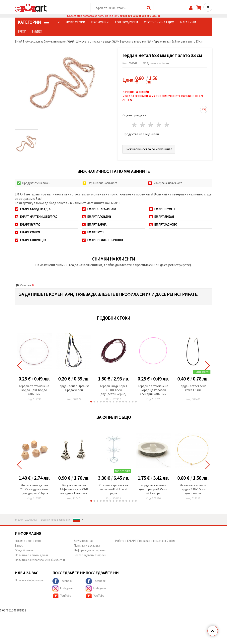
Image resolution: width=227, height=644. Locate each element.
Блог (22, 31)
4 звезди (159, 125)
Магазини (188, 22)
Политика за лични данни (31, 555)
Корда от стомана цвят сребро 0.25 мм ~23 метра (153, 489)
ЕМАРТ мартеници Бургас (36, 217)
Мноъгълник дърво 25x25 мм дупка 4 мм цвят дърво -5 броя (34, 489)
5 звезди (167, 125)
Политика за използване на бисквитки (40, 560)
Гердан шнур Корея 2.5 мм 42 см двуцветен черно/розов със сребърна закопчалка (114, 390)
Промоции (100, 22)
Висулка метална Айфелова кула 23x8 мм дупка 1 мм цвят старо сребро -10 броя (74, 489)
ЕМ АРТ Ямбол (161, 217)
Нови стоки (76, 22)
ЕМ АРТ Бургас (27, 224)
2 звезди (143, 125)
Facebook (62, 581)
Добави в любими (156, 63)
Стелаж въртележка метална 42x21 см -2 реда (114, 489)
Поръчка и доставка (87, 545)
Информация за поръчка (90, 550)
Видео (37, 31)
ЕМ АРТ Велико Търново (102, 240)
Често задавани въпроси (90, 555)
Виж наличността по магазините (149, 149)
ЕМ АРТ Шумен (162, 209)
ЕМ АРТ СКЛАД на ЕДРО (33, 209)
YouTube (62, 596)
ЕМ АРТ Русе (93, 232)
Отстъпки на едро (159, 22)
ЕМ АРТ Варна (94, 224)
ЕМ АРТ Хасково (163, 224)
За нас (19, 545)
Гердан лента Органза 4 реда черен (74, 388)
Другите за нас (83, 541)
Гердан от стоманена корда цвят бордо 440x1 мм (34, 390)
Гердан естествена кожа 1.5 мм (193, 388)
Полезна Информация (29, 580)
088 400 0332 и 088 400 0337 (140, 16)
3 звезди (151, 125)
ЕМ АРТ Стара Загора (99, 209)
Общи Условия (24, 550)
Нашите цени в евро (28, 541)
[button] (91, 402)
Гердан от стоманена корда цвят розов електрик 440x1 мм (153, 390)
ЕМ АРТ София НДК (30, 240)
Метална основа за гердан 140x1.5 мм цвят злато (193, 489)
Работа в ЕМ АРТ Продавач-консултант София (145, 541)
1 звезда (135, 125)
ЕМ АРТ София (27, 232)
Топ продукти (126, 22)
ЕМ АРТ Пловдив (97, 217)
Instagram (63, 589)
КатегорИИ (33, 22)
